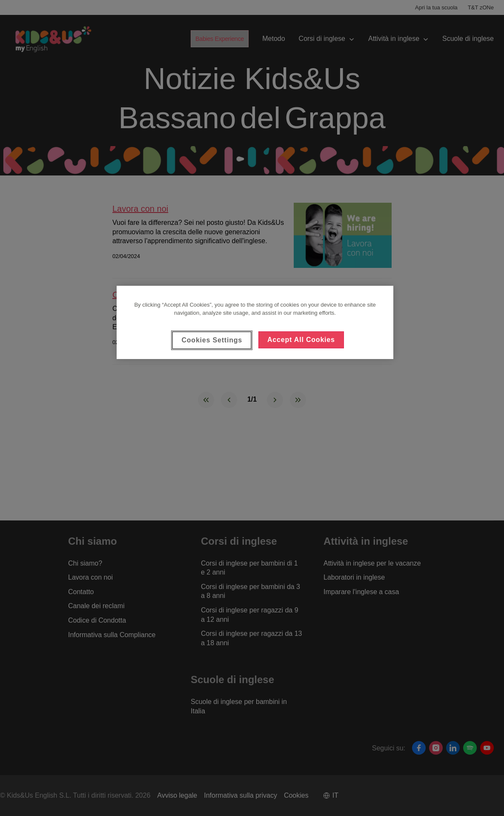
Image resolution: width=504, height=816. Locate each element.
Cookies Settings (212, 340)
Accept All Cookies (301, 340)
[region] (255, 322)
